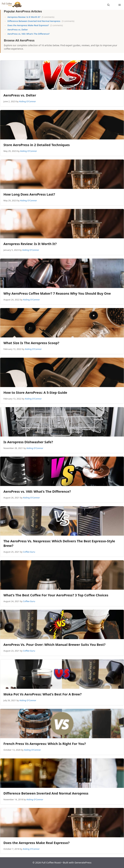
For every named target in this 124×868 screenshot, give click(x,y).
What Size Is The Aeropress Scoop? (31, 343)
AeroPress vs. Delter (18, 30)
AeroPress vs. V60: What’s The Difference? (28, 34)
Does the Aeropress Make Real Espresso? (28, 25)
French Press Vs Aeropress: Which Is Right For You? (45, 744)
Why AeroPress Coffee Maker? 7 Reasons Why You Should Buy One (57, 293)
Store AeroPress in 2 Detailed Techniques (37, 145)
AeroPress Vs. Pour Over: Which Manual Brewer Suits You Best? (54, 645)
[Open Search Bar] (108, 5)
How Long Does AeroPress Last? (29, 194)
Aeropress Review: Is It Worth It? (24, 17)
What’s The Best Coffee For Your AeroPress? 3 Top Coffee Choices (56, 595)
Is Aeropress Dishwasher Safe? (28, 442)
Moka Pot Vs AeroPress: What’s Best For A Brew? (43, 694)
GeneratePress (83, 862)
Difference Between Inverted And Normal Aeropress (34, 21)
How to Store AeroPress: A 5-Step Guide (35, 393)
